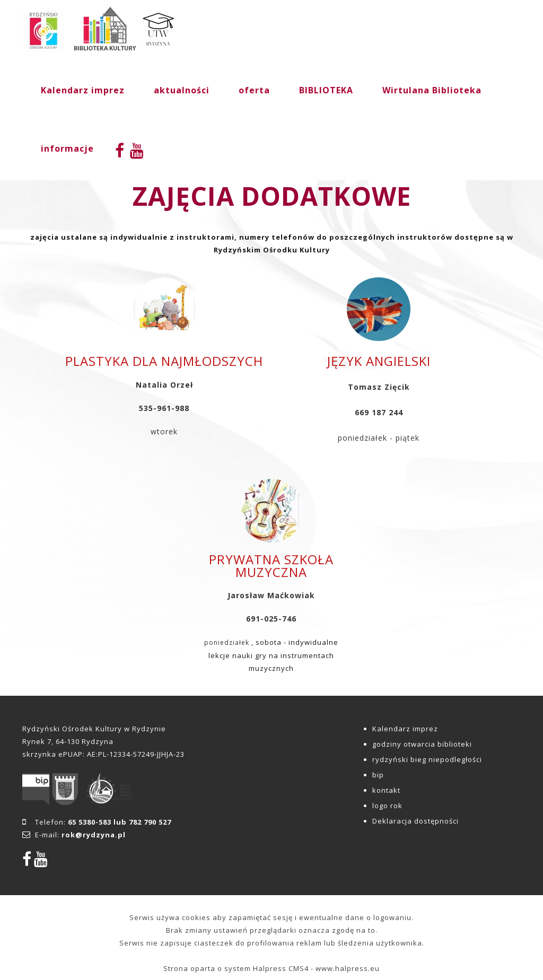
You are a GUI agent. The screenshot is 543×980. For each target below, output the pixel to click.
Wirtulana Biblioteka (432, 90)
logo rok (387, 806)
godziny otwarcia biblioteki (422, 744)
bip (378, 775)
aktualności (182, 90)
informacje (67, 148)
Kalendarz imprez (83, 90)
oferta (254, 90)
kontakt (386, 790)
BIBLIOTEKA (326, 90)
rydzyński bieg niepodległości (427, 759)
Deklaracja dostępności (415, 821)
